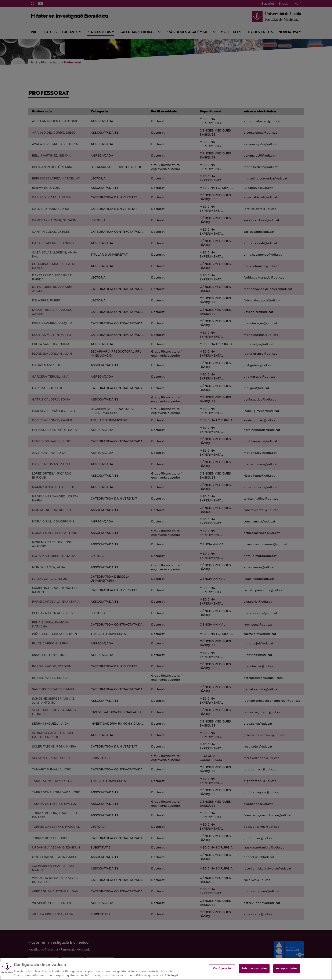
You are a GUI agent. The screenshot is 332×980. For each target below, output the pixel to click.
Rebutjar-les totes (254, 973)
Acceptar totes (287, 973)
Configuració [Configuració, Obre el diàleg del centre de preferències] (222, 973)
